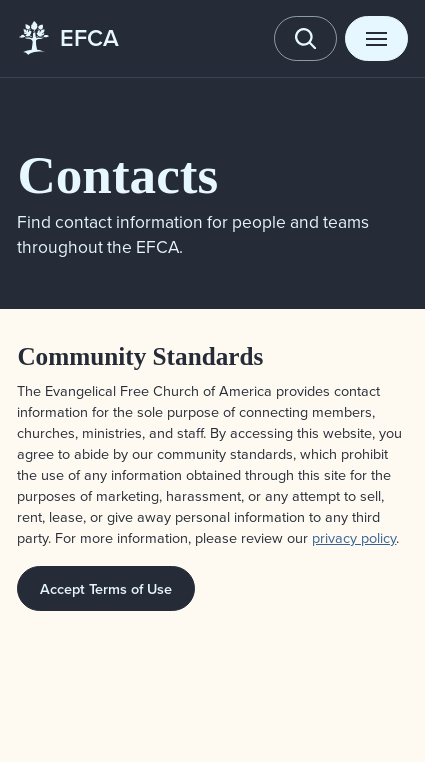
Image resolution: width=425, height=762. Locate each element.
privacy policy (354, 537)
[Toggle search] (305, 38)
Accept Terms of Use (106, 588)
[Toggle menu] (376, 38)
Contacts (117, 175)
